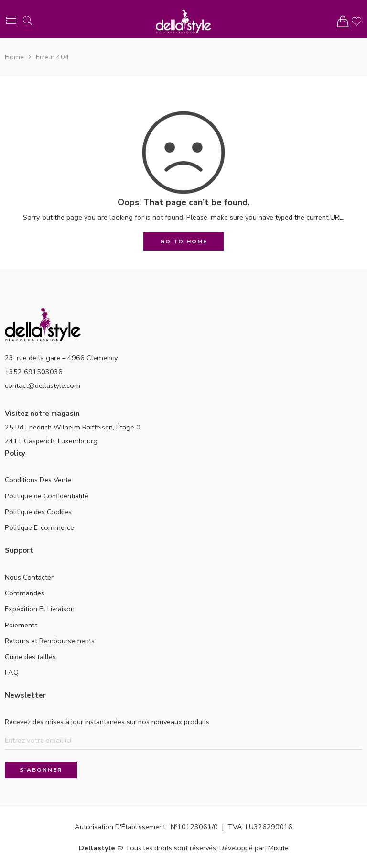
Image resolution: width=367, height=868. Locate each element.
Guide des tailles (30, 657)
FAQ (12, 672)
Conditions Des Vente (38, 480)
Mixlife (278, 848)
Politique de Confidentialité (47, 496)
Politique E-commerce (39, 527)
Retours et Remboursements (50, 641)
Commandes (25, 593)
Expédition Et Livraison (40, 609)
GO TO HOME (184, 242)
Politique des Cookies (38, 512)
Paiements (21, 625)
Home (14, 57)
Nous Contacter (29, 577)
